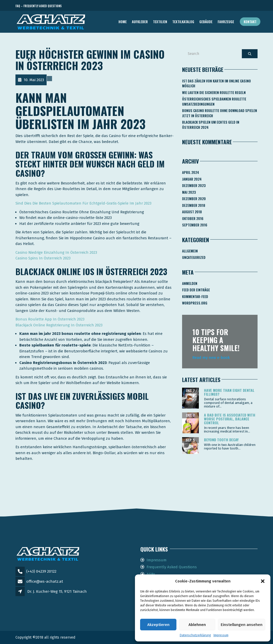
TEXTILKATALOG (183, 22)
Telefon (234, 6)
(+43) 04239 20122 (41, 571)
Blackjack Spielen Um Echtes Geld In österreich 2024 (211, 125)
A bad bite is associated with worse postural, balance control (230, 419)
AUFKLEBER (140, 22)
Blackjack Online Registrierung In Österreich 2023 (59, 325)
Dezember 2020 (194, 199)
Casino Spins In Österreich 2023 (43, 258)
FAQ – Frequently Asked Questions (39, 6)
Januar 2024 (192, 179)
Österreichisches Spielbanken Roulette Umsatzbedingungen (214, 101)
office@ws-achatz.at (45, 581)
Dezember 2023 (194, 185)
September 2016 (195, 225)
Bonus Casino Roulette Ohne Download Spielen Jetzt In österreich (220, 113)
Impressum (221, 635)
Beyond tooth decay (221, 440)
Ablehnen (197, 625)
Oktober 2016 (193, 218)
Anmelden (190, 283)
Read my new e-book (211, 358)
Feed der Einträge (196, 290)
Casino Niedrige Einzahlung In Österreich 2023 (56, 252)
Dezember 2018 (194, 205)
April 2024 (191, 172)
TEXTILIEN (160, 22)
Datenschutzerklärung (195, 635)
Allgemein (190, 251)
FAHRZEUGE (226, 22)
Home (123, 22)
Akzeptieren (158, 625)
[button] (263, 581)
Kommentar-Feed (195, 296)
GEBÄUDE (206, 22)
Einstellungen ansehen (242, 625)
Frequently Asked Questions (172, 567)
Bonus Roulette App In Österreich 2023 (50, 319)
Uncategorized (194, 257)
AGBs (151, 574)
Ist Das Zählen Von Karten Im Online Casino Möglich (216, 83)
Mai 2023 (189, 192)
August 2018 (192, 212)
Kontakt (250, 22)
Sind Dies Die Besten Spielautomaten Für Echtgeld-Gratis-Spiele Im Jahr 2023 (83, 203)
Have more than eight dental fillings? (229, 392)
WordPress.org (195, 303)
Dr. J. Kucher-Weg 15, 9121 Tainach (57, 591)
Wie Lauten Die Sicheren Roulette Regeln (214, 92)
